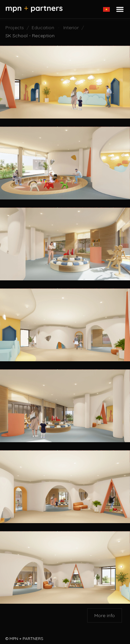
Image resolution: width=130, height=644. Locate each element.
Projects (15, 28)
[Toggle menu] (120, 9)
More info (105, 615)
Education (43, 28)
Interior (71, 28)
